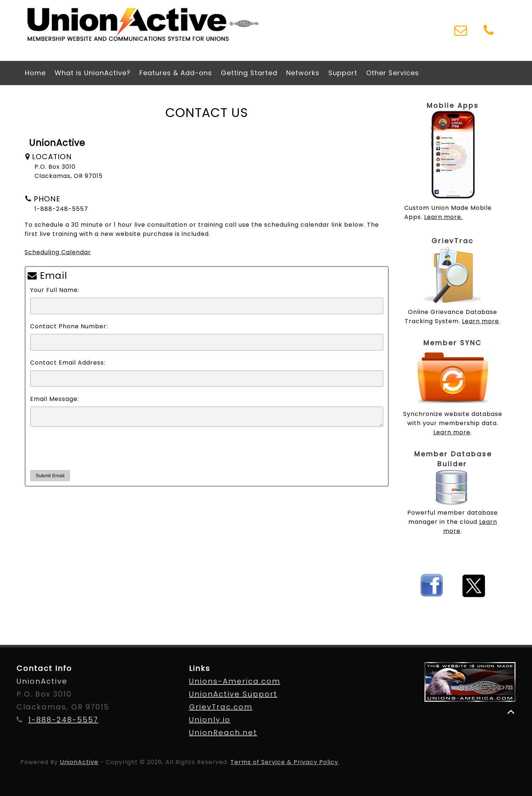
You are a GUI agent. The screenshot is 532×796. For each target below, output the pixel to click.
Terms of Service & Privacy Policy (284, 762)
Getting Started (249, 73)
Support (343, 73)
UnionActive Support (233, 694)
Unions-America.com (235, 681)
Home (35, 73)
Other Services (393, 73)
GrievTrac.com (221, 707)
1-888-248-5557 (63, 720)
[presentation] (86, 454)
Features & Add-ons (176, 73)
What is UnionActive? (93, 73)
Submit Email (50, 479)
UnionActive (79, 762)
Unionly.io (210, 720)
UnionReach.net (223, 733)
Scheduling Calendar (58, 252)
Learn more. (443, 217)
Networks (303, 73)
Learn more (480, 321)
